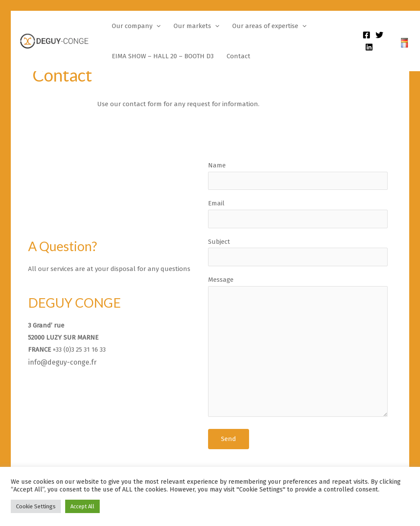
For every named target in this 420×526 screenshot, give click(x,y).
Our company (136, 26)
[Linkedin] (369, 47)
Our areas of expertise (269, 26)
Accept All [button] (82, 506)
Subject (298, 252)
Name (298, 176)
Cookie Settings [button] (36, 506)
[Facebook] (366, 35)
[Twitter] (379, 35)
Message (298, 348)
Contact (238, 56)
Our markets (196, 26)
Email (298, 214)
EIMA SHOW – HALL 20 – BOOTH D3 (163, 56)
